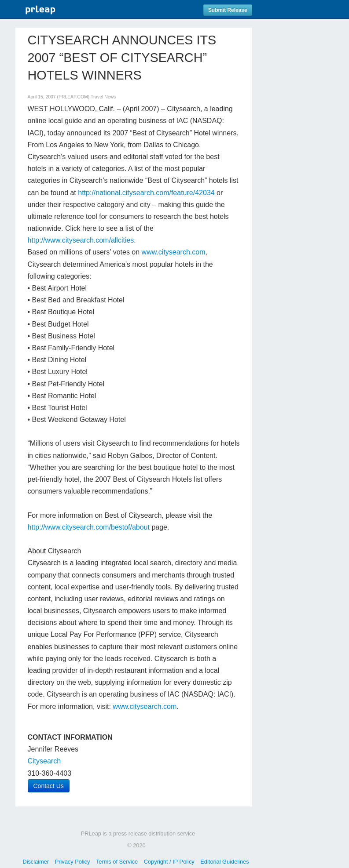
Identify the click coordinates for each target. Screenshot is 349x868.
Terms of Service (117, 862)
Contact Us (49, 786)
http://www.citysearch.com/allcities (81, 240)
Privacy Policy (73, 862)
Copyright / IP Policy (169, 862)
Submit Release (228, 10)
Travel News (103, 97)
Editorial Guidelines (224, 862)
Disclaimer (36, 862)
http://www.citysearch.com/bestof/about (89, 527)
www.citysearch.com (174, 252)
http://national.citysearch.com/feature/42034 (146, 193)
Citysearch (44, 761)
